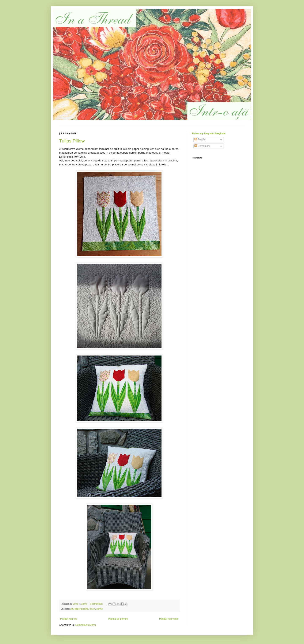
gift (72, 609)
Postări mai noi (69, 619)
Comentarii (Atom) (86, 625)
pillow (92, 609)
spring (100, 609)
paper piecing (81, 609)
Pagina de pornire (118, 619)
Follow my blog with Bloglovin (209, 133)
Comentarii (202, 146)
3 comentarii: (97, 604)
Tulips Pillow (72, 141)
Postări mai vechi (169, 619)
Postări (200, 140)
